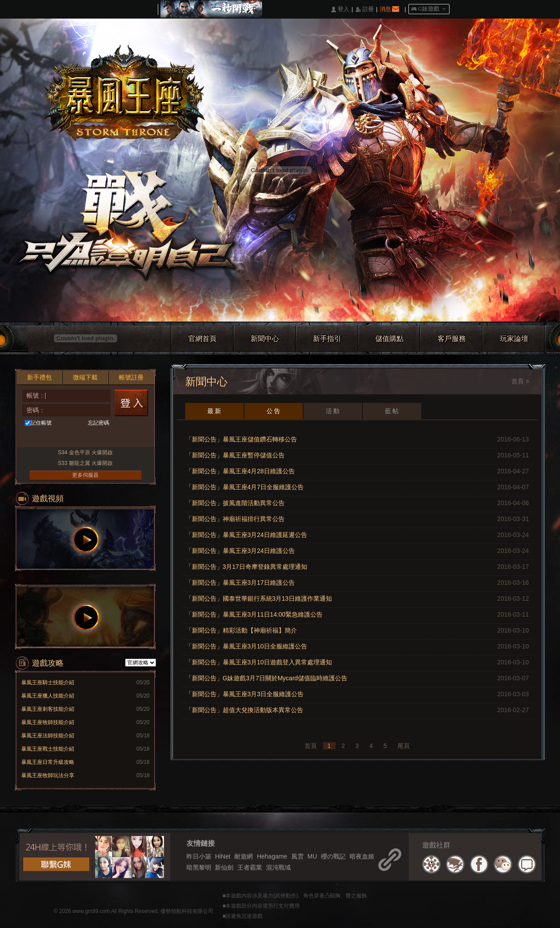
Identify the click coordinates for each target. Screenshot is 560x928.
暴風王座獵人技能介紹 (48, 696)
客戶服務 (452, 339)
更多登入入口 (133, 438)
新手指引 (327, 339)
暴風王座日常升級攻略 (48, 762)
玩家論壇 (514, 339)
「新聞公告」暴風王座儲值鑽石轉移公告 (241, 439)
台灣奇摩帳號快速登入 (67, 438)
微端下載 (85, 377)
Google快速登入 (100, 438)
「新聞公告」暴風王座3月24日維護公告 (240, 551)
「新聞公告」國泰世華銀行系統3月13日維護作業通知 (259, 598)
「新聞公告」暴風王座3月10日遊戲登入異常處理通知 (259, 662)
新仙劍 (224, 867)
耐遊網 (244, 856)
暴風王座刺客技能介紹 (48, 709)
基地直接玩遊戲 (84, 438)
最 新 (214, 411)
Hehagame (272, 856)
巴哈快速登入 (51, 438)
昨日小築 (199, 856)
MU (312, 856)
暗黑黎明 (199, 867)
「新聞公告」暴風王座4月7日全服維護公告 (245, 487)
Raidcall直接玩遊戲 (116, 438)
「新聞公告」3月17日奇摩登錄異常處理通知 (246, 567)
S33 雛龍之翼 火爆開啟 (85, 463)
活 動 (333, 411)
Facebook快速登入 (35, 438)
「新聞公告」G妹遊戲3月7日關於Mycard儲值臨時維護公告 (267, 678)
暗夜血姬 (362, 856)
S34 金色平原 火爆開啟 (85, 452)
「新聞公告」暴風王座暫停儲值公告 (235, 455)
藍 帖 (392, 411)
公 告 (274, 411)
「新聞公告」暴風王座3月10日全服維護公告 (246, 646)
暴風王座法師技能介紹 (48, 736)
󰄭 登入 (340, 10)
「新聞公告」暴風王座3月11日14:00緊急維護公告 (254, 614)
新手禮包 (39, 377)
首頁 (518, 381)
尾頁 (404, 746)
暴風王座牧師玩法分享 (48, 775)
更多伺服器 (85, 475)
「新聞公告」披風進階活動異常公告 (235, 503)
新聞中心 (265, 339)
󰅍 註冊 (365, 10)
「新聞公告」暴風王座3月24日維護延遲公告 (246, 535)
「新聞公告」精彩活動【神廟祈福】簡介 (241, 630)
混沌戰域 (278, 867)
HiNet (223, 856)
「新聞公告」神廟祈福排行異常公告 (235, 519)
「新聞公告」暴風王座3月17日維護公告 (240, 583)
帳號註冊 (131, 377)
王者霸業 (250, 867)
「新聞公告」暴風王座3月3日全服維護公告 (245, 694)
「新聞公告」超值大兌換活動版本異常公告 (244, 710)
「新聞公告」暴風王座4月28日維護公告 (240, 471)
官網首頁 (202, 339)
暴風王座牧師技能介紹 (48, 722)
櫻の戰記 (333, 856)
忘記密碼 (99, 423)
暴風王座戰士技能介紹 (48, 749)
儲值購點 (389, 339)
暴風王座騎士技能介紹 (48, 683)
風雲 (297, 856)
